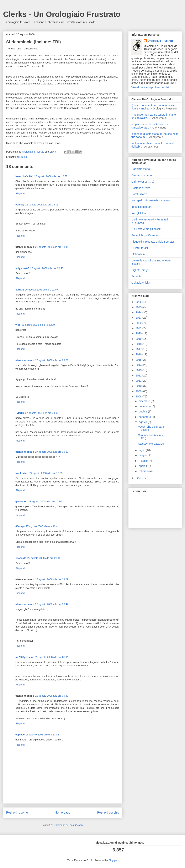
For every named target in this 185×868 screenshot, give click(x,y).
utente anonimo (25, 360)
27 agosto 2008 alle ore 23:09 (52, 579)
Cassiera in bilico (142, 175)
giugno (143, 455)
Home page (63, 812)
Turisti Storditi (140, 248)
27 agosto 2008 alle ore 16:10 (45, 501)
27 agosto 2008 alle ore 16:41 (42, 526)
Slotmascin (138, 254)
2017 (139, 349)
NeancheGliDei (24, 176)
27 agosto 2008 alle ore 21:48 (44, 558)
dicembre (145, 401)
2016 (139, 354)
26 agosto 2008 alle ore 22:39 (38, 325)
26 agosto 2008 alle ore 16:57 (51, 176)
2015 (139, 360)
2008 (139, 396)
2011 (139, 381)
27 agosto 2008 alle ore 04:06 (42, 413)
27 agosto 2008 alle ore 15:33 (46, 473)
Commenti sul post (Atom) (68, 825)
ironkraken (22, 473)
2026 (139, 302)
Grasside (21, 558)
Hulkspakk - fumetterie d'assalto (151, 200)
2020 (139, 333)
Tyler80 (20, 413)
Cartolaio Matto (141, 169)
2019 (139, 339)
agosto (143, 422)
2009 (139, 391)
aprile (142, 466)
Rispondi (20, 193)
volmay (20, 205)
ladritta (20, 290)
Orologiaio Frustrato (161, 41)
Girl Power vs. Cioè (143, 182)
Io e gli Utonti (139, 213)
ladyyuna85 (22, 268)
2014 (139, 365)
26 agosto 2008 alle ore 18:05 (42, 205)
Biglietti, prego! (140, 270)
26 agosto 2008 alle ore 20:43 (47, 268)
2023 (139, 318)
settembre (145, 417)
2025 (139, 307)
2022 (139, 323)
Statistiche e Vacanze (151, 444)
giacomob (21, 501)
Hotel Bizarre (139, 194)
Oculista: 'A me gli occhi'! (146, 229)
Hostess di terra (141, 188)
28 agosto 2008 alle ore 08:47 (52, 604)
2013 (139, 370)
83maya (20, 526)
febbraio (144, 471)
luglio (142, 450)
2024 (139, 312)
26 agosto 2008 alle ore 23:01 (52, 360)
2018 (139, 344)
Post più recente (17, 812)
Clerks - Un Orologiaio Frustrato (62, 14)
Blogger (113, 860)
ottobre (143, 411)
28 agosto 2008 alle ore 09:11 (52, 657)
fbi (19, 157)
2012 (139, 376)
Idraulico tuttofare (142, 207)
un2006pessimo (25, 657)
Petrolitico (137, 276)
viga (18, 325)
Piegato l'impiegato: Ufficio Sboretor (153, 242)
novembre (145, 406)
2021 (139, 328)
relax (24, 157)
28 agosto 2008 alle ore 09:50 (52, 696)
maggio (144, 461)
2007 (139, 478)
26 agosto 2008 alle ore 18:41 (52, 247)
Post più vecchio (108, 812)
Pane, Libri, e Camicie (145, 235)
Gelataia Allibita (141, 283)
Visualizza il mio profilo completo (151, 87)
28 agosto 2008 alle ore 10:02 (42, 735)
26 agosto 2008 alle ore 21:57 (41, 290)
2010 (139, 386)
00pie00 (20, 735)
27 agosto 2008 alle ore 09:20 (52, 452)
